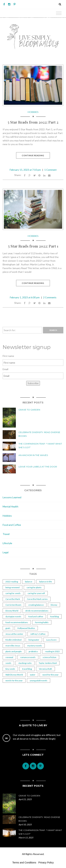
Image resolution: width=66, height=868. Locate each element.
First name (8, 356)
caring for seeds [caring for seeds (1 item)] (13, 593)
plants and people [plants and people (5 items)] (14, 651)
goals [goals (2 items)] (8, 628)
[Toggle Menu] (59, 13)
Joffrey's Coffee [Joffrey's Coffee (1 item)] (38, 634)
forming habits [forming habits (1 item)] (42, 622)
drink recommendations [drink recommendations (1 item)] (37, 611)
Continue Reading (33, 155)
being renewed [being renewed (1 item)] (12, 587)
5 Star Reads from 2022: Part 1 (33, 246)
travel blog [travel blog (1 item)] (27, 669)
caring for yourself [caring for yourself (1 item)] (36, 593)
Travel (6, 534)
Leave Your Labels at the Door (38, 467)
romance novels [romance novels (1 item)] (28, 657)
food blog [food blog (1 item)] (54, 616)
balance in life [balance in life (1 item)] (46, 582)
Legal (6, 552)
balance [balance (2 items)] (29, 582)
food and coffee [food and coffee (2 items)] (36, 616)
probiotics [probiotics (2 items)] (33, 651)
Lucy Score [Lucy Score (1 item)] (51, 640)
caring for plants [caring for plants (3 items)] (34, 587)
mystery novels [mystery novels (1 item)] (35, 646)
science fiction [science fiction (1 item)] (49, 657)
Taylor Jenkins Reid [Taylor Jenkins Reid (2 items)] (48, 663)
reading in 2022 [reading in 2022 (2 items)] (52, 651)
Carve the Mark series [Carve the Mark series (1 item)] (37, 599)
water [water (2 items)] (33, 675)
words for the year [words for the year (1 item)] (14, 680)
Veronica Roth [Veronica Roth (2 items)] (45, 669)
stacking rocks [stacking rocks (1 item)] (25, 663)
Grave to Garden (29, 410)
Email (5, 369)
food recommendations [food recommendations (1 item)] (17, 622)
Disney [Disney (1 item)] (54, 605)
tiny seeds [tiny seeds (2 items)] (10, 669)
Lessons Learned (12, 497)
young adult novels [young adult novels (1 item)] (39, 680)
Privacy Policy (46, 863)
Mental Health (10, 506)
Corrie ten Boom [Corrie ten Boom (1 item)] (13, 605)
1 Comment (50, 170)
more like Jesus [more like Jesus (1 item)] (13, 646)
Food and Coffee (12, 525)
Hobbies (33, 112)
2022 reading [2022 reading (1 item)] (12, 582)
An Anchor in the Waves (33, 455)
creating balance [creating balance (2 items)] (36, 605)
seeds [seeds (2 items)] (8, 663)
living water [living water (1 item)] (34, 640)
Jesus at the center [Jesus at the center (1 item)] (14, 634)
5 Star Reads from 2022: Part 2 (33, 122)
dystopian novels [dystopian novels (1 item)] (13, 616)
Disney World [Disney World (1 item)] (12, 611)
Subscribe (33, 383)
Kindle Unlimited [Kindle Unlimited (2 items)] (13, 640)
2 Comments (50, 297)
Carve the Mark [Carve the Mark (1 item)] (13, 599)
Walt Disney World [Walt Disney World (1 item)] (14, 675)
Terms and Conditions (24, 863)
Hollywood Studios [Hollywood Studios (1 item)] (26, 628)
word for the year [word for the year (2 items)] (51, 675)
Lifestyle (7, 543)
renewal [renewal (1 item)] (9, 657)
